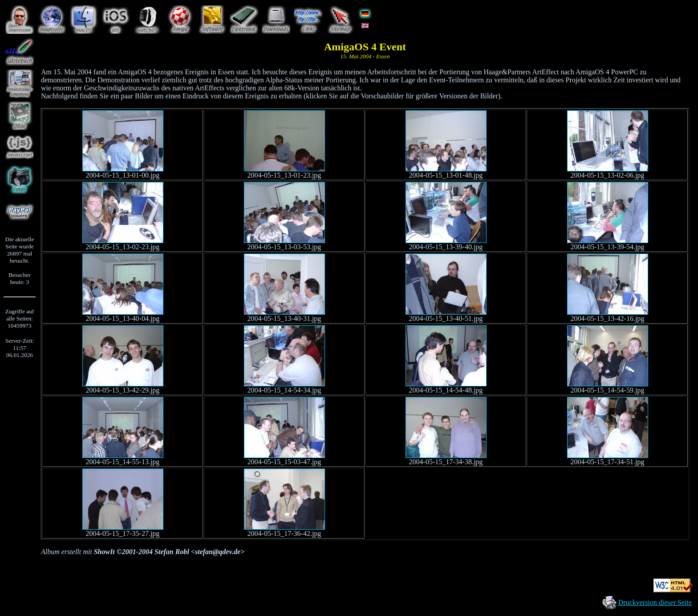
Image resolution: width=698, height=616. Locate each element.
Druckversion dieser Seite (655, 602)
